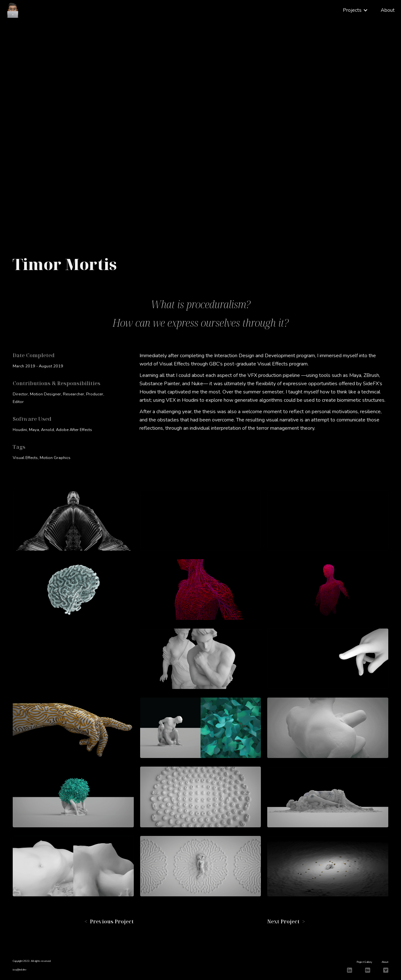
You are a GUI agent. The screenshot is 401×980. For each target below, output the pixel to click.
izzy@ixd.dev (20, 970)
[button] (355, 10)
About (388, 10)
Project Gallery (364, 962)
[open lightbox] (73, 520)
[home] (13, 10)
